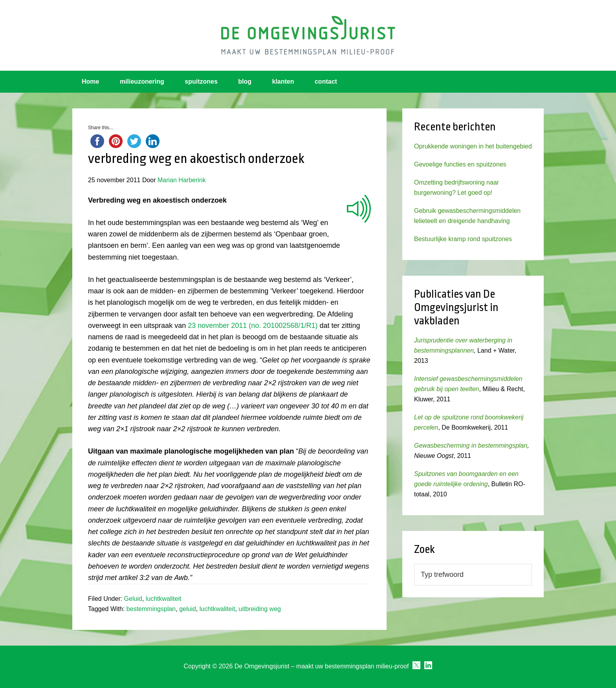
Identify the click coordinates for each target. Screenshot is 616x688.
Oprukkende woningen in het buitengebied (473, 146)
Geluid (133, 599)
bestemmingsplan (151, 609)
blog (245, 81)
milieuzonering (142, 81)
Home (90, 81)
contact (326, 81)
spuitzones (201, 81)
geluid (188, 609)
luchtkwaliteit (164, 599)
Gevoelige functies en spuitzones (460, 164)
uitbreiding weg (260, 609)
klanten (283, 81)
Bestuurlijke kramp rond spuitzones (463, 239)
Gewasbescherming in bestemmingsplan (471, 446)
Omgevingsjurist (308, 35)
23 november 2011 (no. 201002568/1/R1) (253, 326)
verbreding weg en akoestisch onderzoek (196, 159)
